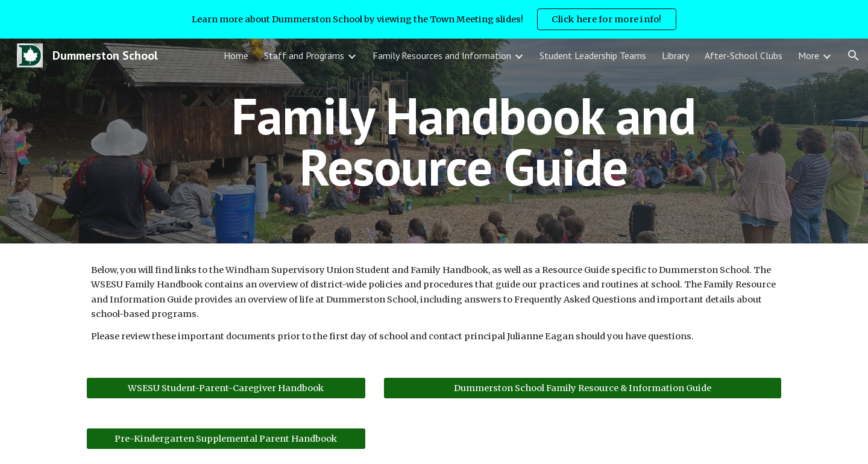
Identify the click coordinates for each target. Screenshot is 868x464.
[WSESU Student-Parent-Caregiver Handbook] (226, 388)
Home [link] (236, 55)
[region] (434, 19)
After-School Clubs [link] (744, 55)
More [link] (809, 55)
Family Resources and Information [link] (442, 55)
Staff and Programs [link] (304, 55)
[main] (464, 141)
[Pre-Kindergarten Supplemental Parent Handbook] (226, 439)
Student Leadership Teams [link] (593, 55)
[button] (854, 55)
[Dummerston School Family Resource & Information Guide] (583, 388)
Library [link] (675, 55)
